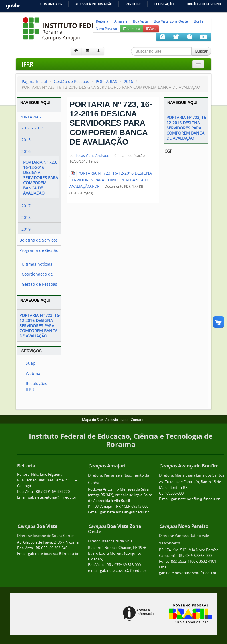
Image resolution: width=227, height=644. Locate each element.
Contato (137, 420)
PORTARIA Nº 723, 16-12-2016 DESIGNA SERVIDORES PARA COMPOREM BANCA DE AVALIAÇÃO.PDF (111, 180)
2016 (128, 81)
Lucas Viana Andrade (92, 156)
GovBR (13, 6)
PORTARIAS (106, 81)
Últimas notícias (37, 264)
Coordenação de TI (40, 274)
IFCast (151, 29)
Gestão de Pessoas (71, 81)
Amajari (121, 21)
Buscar (201, 51)
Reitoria (102, 21)
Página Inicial (34, 81)
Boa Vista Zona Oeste (171, 21)
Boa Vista (140, 21)
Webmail (34, 373)
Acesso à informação (94, 4)
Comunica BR (51, 4)
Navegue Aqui (35, 102)
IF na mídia (132, 29)
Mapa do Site (92, 420)
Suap (31, 363)
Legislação (164, 4)
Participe (133, 4)
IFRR (27, 64)
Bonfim (200, 21)
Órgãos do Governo (204, 4)
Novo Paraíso (106, 29)
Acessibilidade (117, 420)
